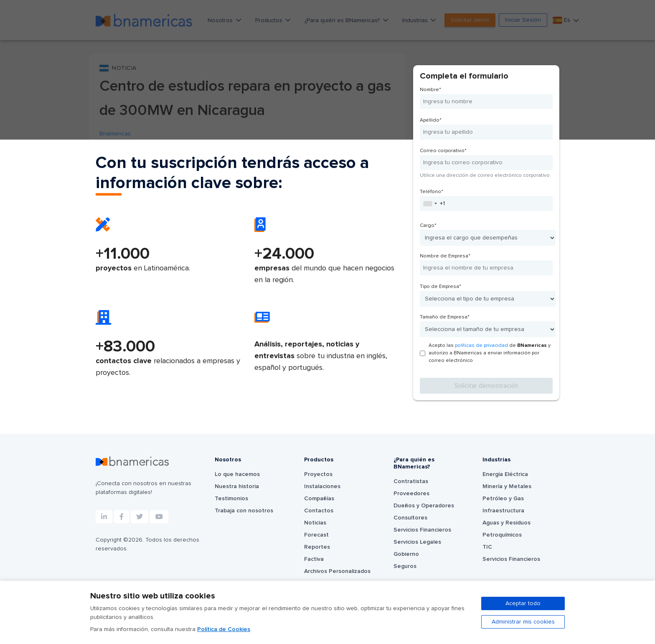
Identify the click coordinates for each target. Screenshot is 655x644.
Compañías (319, 499)
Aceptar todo (523, 603)
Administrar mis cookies (523, 622)
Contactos (319, 511)
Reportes (317, 547)
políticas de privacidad (481, 346)
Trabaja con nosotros (244, 511)
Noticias (315, 523)
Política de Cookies (224, 629)
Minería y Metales (507, 486)
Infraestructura (503, 511)
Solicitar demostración (486, 386)
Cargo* (428, 226)
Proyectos (318, 474)
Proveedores (411, 494)
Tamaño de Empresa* (445, 317)
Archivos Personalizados (337, 571)
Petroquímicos (502, 535)
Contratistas (411, 481)
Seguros (405, 566)
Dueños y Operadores (424, 506)
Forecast (316, 535)
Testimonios (231, 499)
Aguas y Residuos (506, 523)
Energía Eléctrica (505, 474)
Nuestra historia (237, 486)
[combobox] (430, 204)
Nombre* (430, 90)
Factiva (314, 559)
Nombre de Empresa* (445, 256)
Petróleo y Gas (503, 499)
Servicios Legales (417, 542)
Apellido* (431, 120)
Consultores (410, 518)
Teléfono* (432, 192)
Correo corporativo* (443, 151)
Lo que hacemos (237, 474)
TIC (487, 547)
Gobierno (406, 554)
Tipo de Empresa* (440, 287)
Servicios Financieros (422, 530)
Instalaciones (322, 486)
